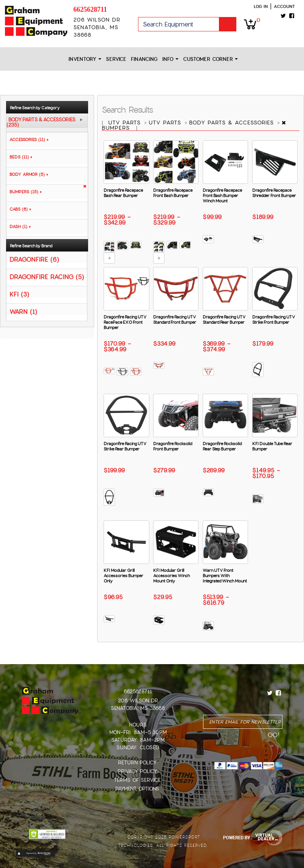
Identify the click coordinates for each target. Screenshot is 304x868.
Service (116, 59)
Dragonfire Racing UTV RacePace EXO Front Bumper (125, 322)
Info (170, 59)
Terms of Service (137, 780)
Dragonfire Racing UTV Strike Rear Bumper (125, 446)
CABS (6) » (19, 209)
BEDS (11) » (19, 157)
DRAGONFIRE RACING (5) (47, 277)
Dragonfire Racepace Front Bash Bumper (173, 193)
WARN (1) (23, 311)
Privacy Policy (137, 771)
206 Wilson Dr (138, 701)
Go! (228, 24)
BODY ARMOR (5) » (27, 174)
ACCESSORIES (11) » (27, 140)
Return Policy (137, 763)
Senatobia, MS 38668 (138, 708)
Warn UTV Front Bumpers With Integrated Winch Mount (225, 576)
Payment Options (137, 789)
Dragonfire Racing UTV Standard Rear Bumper (224, 320)
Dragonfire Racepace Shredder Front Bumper (274, 193)
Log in (261, 6)
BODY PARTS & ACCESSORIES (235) (41, 123)
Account (284, 6)
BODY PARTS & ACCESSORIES (233, 123)
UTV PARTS (126, 123)
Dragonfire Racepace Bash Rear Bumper (123, 193)
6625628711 (90, 9)
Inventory (85, 59)
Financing (144, 59)
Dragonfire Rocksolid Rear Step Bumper (222, 446)
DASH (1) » (19, 227)
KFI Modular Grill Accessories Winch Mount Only (171, 576)
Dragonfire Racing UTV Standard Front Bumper (175, 320)
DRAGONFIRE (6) (34, 259)
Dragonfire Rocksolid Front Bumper (173, 446)
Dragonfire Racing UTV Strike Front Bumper (274, 320)
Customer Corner (210, 59)
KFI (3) (19, 294)
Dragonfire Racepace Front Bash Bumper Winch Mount (222, 196)
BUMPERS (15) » (24, 192)
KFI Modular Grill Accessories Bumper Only (123, 576)
